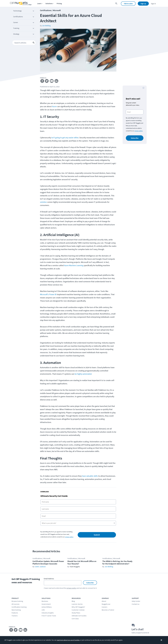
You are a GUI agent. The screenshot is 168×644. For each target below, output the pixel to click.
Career (24, 23)
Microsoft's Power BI (48, 294)
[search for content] (116, 3)
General (146, 633)
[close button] (143, 88)
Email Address (49, 579)
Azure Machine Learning (74, 265)
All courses (16, 604)
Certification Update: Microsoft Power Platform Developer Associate (48, 562)
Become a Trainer (108, 610)
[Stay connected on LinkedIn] (57, 81)
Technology (24, 11)
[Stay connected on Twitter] (47, 81)
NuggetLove (106, 604)
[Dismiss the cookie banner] (161, 640)
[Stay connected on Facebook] (42, 81)
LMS (43, 610)
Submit (97, 535)
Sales (133, 633)
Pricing (59, 3)
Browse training (17, 601)
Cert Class (75, 619)
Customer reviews (78, 610)
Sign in (153, 4)
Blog (73, 601)
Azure (54, 106)
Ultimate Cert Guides (79, 616)
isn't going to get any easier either (65, 138)
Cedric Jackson (40, 567)
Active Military (47, 607)
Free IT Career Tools (49, 616)
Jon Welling (46, 26)
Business (45, 601)
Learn (39, 3)
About (104, 601)
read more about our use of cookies (68, 640)
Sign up (143, 4)
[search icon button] (34, 43)
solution (43, 202)
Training (24, 29)
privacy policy (69, 537)
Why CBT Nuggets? (78, 607)
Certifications (24, 17)
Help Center (136, 601)
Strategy (24, 34)
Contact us (136, 604)
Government (46, 604)
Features (15, 613)
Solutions (49, 3)
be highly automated (83, 374)
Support (139, 633)
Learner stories (77, 604)
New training (16, 610)
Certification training (19, 607)
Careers (104, 607)
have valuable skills (90, 476)
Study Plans (76, 613)
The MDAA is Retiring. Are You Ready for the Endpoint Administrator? (117, 562)
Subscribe (135, 138)
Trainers (15, 616)
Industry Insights (48, 613)
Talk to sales (128, 4)
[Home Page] (21, 3)
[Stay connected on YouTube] (52, 81)
